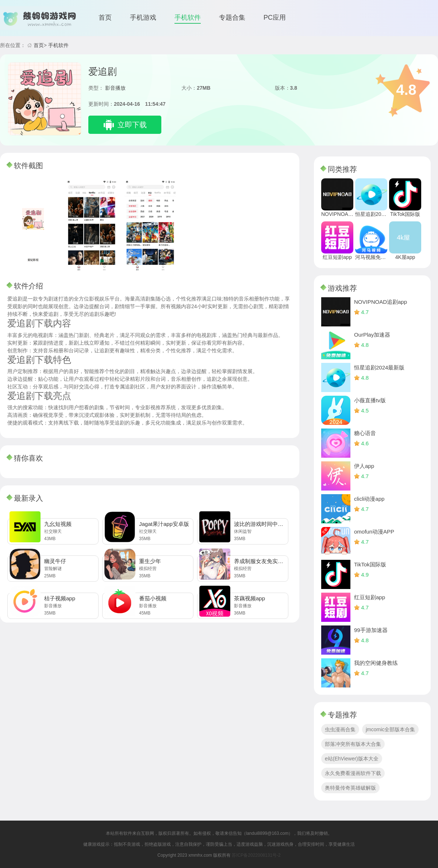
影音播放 (115, 88)
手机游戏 (143, 18)
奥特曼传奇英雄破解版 (350, 788)
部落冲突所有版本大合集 (353, 744)
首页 (105, 18)
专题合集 (232, 18)
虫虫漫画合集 (340, 729)
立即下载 (132, 125)
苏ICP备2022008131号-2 (256, 855)
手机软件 (188, 18)
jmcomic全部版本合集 (390, 729)
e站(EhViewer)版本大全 (352, 759)
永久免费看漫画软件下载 (353, 773)
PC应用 (275, 18)
